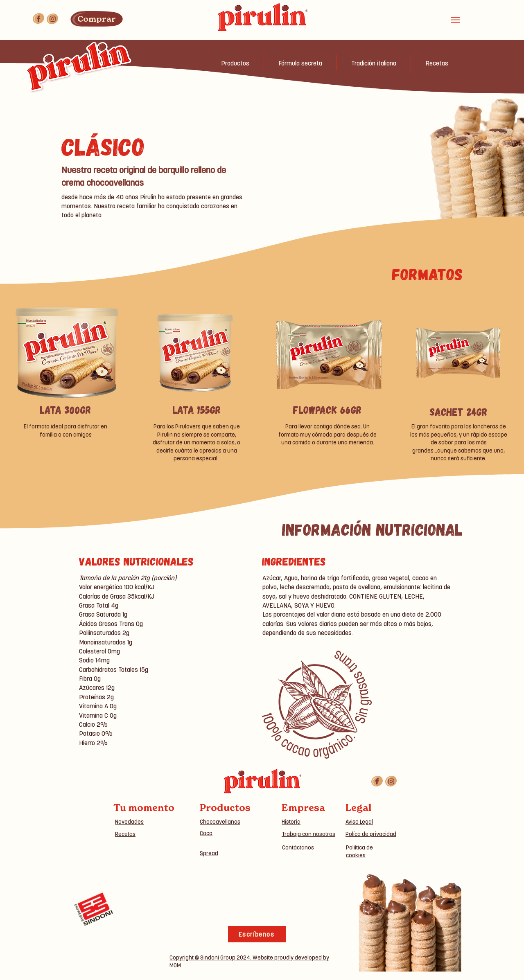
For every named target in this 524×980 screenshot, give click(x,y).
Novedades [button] (129, 821)
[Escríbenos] (257, 934)
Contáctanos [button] (298, 847)
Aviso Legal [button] (359, 821)
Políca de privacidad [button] (371, 834)
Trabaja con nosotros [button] (308, 834)
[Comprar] (97, 19)
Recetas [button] (125, 834)
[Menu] (455, 20)
